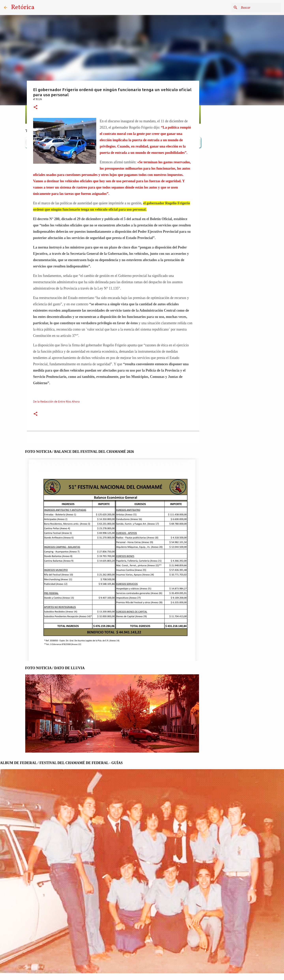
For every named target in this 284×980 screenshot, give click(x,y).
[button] (35, 107)
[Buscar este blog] (260, 7)
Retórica (23, 7)
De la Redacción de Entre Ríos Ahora (56, 401)
